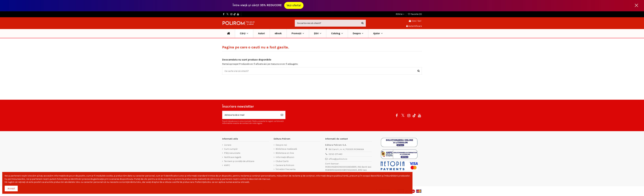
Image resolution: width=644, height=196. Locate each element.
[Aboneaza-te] (282, 115)
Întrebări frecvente (286, 169)
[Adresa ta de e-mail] (250, 115)
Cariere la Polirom (285, 165)
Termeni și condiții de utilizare (239, 161)
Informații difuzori (285, 157)
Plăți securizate (232, 153)
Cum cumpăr (231, 149)
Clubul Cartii (282, 161)
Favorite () (415, 14)
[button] (298, 33)
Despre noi (281, 145)
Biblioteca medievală (286, 149)
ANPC (227, 165)
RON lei (400, 14)
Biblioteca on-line (285, 153)
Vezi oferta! (294, 5)
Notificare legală (233, 157)
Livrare (228, 145)
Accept (11, 188)
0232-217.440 (336, 154)
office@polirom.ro (338, 159)
